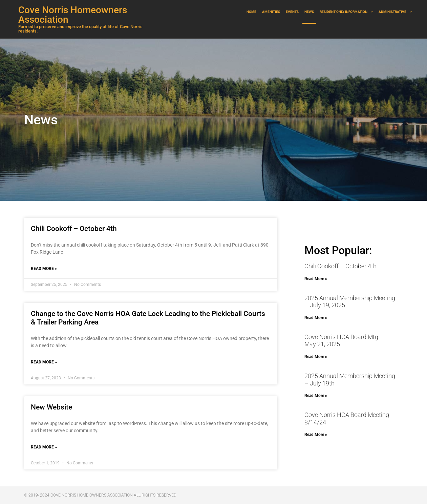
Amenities (271, 12)
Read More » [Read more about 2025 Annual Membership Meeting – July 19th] (316, 396)
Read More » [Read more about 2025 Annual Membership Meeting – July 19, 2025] (316, 318)
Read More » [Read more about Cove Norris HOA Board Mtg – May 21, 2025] (316, 357)
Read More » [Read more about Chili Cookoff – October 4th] (44, 269)
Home (251, 12)
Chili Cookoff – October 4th (74, 229)
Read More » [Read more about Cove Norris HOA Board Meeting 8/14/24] (316, 435)
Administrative (395, 12)
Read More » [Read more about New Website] (44, 447)
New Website (51, 407)
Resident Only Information (346, 12)
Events (292, 12)
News (309, 12)
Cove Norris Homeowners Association (73, 15)
